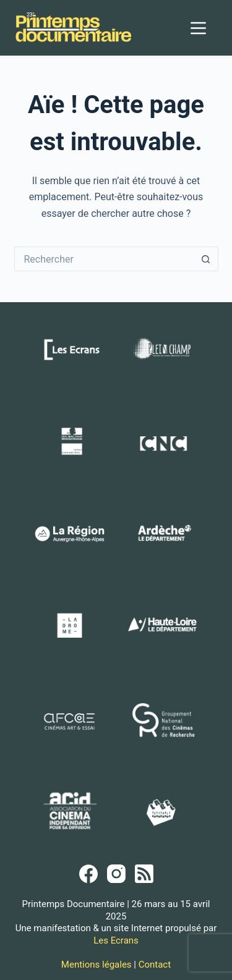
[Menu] (198, 28)
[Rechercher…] (104, 259)
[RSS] (144, 874)
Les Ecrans (116, 940)
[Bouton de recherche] (206, 259)
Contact (155, 965)
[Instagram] (116, 874)
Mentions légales (97, 965)
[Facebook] (88, 874)
